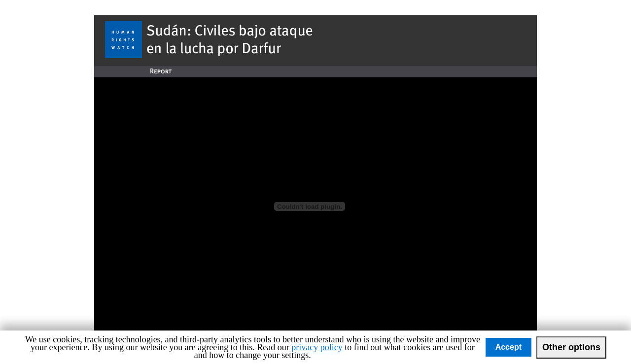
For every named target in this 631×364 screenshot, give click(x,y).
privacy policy (317, 347)
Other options (571, 347)
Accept (508, 347)
